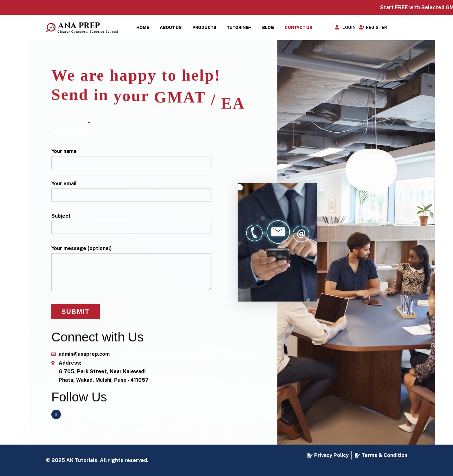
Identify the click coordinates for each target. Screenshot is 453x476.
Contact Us (298, 27)
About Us (171, 27)
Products (204, 27)
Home (143, 27)
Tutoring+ (239, 27)
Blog (268, 27)
